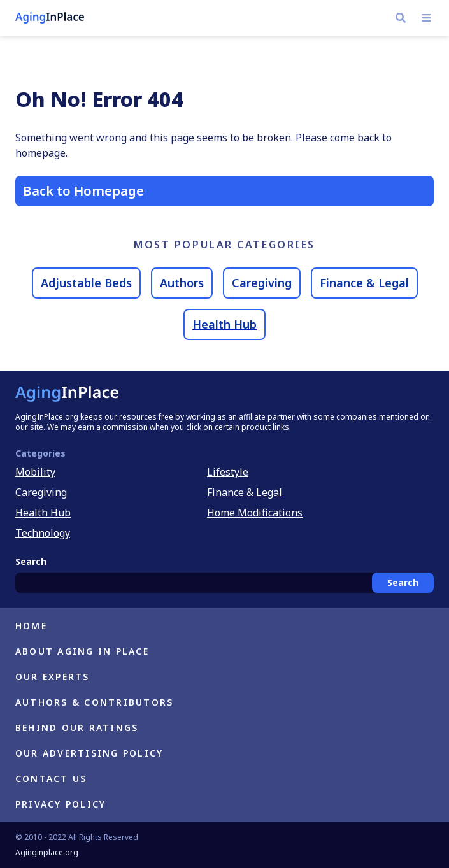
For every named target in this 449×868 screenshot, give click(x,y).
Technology (43, 533)
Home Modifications (255, 513)
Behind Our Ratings (77, 728)
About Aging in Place (82, 651)
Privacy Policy (61, 804)
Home (31, 626)
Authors (182, 283)
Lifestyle (228, 472)
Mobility (35, 472)
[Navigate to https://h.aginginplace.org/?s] (401, 18)
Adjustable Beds (86, 283)
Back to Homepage (83, 191)
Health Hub (224, 324)
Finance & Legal (364, 283)
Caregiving (262, 283)
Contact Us (51, 779)
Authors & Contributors (94, 702)
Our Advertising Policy (89, 753)
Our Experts (53, 677)
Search (403, 582)
